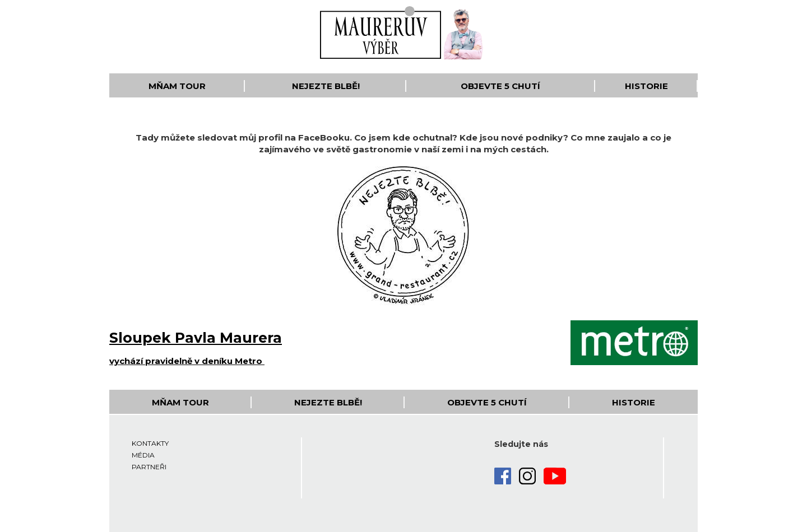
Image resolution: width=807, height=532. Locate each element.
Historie (646, 86)
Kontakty (150, 443)
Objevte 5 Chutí (500, 86)
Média (143, 455)
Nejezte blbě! (326, 86)
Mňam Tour (177, 86)
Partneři (149, 467)
